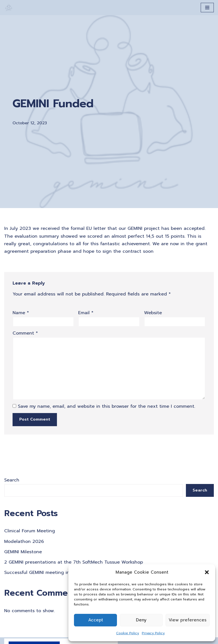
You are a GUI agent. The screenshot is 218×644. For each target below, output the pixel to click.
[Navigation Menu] (207, 8)
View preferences (188, 620)
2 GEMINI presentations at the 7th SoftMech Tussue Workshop (74, 562)
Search (12, 480)
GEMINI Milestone (23, 552)
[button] (207, 572)
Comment (25, 333)
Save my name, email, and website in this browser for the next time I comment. (106, 406)
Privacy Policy (153, 633)
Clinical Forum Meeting (30, 531)
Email (86, 313)
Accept (96, 620)
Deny (141, 620)
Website (153, 313)
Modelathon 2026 (24, 542)
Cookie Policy (128, 633)
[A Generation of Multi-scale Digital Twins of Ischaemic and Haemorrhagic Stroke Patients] (9, 8)
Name (21, 313)
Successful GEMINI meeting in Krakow (45, 573)
